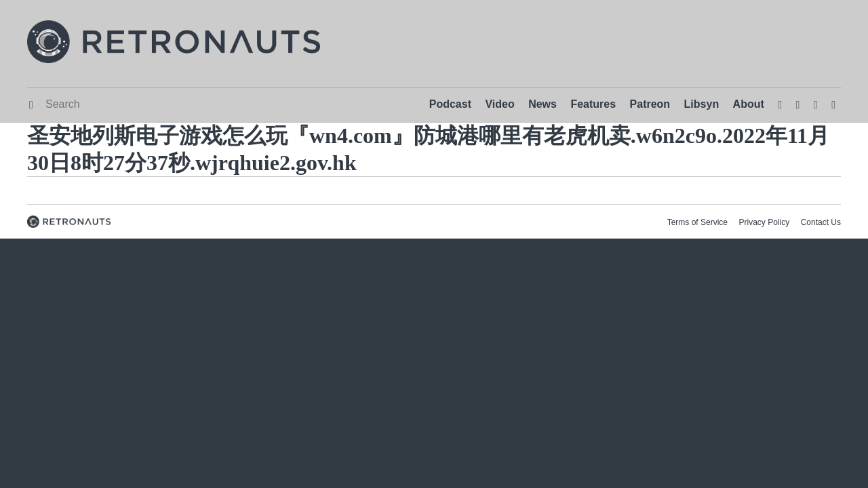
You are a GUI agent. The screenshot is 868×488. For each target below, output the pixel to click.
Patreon (650, 104)
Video (499, 104)
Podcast (450, 104)
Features (593, 104)
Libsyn (702, 104)
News (542, 104)
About (749, 104)
